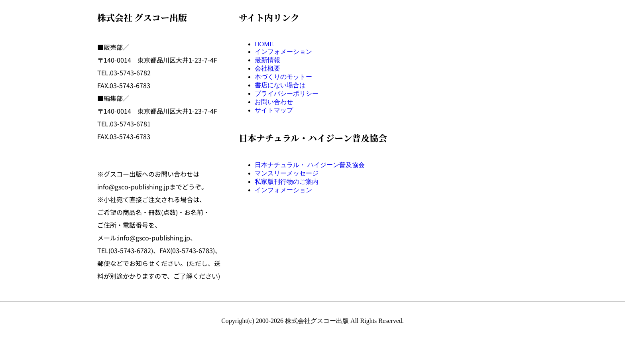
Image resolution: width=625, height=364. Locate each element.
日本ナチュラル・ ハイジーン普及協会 (310, 165)
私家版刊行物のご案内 (287, 182)
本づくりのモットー (283, 77)
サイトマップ (274, 110)
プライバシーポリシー (287, 93)
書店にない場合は (280, 85)
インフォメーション (283, 52)
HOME (264, 44)
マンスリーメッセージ (287, 173)
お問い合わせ (274, 102)
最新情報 (267, 60)
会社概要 (267, 68)
